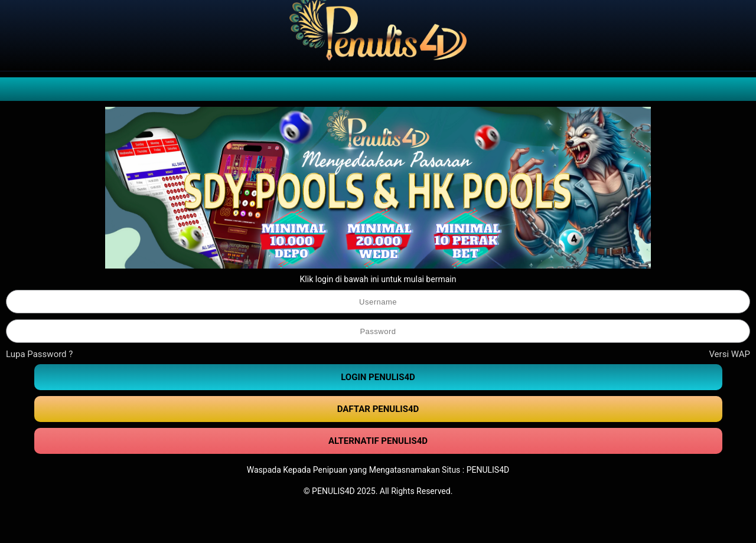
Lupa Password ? (39, 354)
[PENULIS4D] (378, 35)
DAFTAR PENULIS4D (378, 409)
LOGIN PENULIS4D (378, 377)
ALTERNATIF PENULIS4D (378, 441)
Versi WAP (729, 354)
